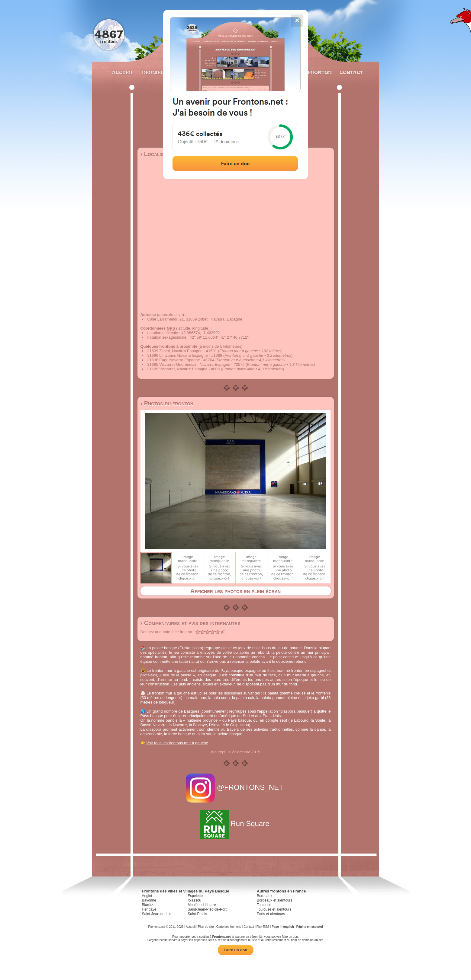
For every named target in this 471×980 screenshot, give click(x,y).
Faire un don (236, 950)
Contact (351, 72)
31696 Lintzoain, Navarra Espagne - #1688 (185, 355)
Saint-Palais (197, 914)
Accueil (122, 72)
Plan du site (206, 927)
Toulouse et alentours (274, 909)
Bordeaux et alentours (274, 900)
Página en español (310, 927)
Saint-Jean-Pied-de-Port (207, 909)
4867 (109, 34)
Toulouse (264, 905)
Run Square (236, 824)
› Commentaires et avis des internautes (190, 623)
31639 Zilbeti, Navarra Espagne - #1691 (182, 351)
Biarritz (148, 905)
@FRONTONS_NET (236, 787)
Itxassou (194, 900)
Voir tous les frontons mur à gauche (177, 743)
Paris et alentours (271, 914)
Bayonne (149, 900)
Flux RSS (263, 927)
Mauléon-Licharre (202, 905)
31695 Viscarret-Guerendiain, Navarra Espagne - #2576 (196, 364)
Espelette (195, 896)
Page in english (283, 927)
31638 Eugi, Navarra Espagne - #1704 (181, 360)
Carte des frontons (229, 927)
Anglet (147, 896)
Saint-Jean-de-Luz (157, 914)
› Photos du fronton (167, 403)
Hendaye (149, 909)
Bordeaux (265, 896)
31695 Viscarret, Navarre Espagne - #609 (184, 369)
